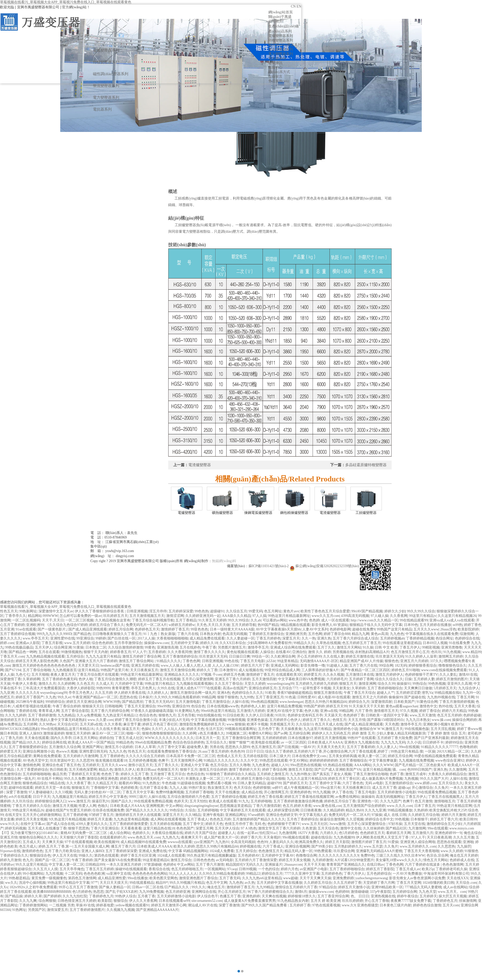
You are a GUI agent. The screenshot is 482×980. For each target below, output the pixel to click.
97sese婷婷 (256, 815)
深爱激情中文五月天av (56, 611)
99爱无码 (256, 611)
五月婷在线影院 (255, 756)
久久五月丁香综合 (229, 684)
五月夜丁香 (146, 896)
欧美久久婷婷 (184, 846)
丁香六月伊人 (354, 874)
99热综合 (419, 684)
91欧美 (270, 693)
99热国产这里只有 (114, 670)
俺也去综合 (472, 833)
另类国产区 (37, 910)
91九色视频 (452, 652)
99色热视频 (437, 684)
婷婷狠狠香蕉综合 (423, 666)
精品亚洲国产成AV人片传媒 (361, 661)
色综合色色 (148, 715)
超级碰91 (217, 611)
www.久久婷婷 (452, 851)
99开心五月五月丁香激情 (78, 887)
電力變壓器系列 (281, 54)
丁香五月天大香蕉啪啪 (421, 851)
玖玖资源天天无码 (213, 656)
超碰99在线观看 (21, 788)
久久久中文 (249, 761)
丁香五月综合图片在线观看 (98, 675)
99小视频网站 (33, 874)
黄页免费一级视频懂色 (49, 878)
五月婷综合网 (299, 733)
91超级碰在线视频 (191, 783)
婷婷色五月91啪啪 (405, 670)
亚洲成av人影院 (28, 643)
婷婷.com (7, 643)
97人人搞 (259, 616)
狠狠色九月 (167, 715)
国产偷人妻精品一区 (115, 887)
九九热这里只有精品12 (120, 715)
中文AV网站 (298, 761)
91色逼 (290, 697)
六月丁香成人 (273, 846)
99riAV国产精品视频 (367, 611)
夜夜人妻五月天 (63, 675)
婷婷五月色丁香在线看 (265, 797)
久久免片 (441, 788)
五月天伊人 (44, 647)
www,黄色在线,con (327, 806)
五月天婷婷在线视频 (165, 824)
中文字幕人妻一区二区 (66, 865)
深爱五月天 (291, 638)
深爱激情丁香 (11, 679)
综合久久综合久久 (389, 679)
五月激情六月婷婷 (251, 711)
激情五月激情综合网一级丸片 (193, 693)
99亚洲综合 (85, 638)
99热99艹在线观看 (361, 738)
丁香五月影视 (52, 643)
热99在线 (446, 706)
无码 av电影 (374, 783)
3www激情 (337, 824)
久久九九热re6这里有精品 (262, 878)
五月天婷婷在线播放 (435, 625)
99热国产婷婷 (314, 706)
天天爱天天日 (88, 666)
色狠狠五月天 (168, 770)
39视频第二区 (236, 733)
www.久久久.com (400, 806)
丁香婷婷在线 (26, 711)
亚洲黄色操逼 (257, 720)
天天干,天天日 (53, 620)
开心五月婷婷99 (309, 656)
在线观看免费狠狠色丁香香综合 (172, 751)
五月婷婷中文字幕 (185, 643)
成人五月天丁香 (384, 788)
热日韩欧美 (58, 770)
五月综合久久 (216, 742)
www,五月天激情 (423, 715)
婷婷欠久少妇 (395, 611)
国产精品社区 (396, 828)
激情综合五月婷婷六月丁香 (296, 887)
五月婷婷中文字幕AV (278, 855)
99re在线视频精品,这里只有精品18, (68, 729)
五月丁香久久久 (166, 765)
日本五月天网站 (85, 738)
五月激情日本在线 (360, 675)
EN (299, 6)
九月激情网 (417, 828)
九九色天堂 (428, 892)
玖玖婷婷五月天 (115, 616)
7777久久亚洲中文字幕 (302, 874)
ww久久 (11, 883)
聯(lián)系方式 (279, 72)
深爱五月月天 (173, 815)
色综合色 (198, 706)
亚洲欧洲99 (35, 625)
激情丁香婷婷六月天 (245, 770)
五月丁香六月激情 (210, 865)
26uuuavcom (293, 865)
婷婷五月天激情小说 (354, 887)
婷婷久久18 (209, 643)
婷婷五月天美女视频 (31, 819)
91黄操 (78, 647)
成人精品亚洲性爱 (112, 878)
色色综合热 (196, 774)
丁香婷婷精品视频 (420, 638)
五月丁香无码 (230, 878)
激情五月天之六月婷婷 (370, 697)
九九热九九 (171, 837)
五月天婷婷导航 (244, 625)
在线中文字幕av (33, 824)
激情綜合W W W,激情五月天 (381, 729)
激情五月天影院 (300, 770)
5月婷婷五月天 (445, 688)
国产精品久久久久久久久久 (147, 810)
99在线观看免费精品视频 (437, 792)
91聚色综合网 (427, 702)
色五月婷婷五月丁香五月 (361, 643)
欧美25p (428, 869)
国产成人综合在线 (61, 824)
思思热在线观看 (449, 842)
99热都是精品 (19, 878)
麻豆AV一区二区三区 (108, 733)
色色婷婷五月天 (372, 833)
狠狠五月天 (348, 684)
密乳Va (427, 693)
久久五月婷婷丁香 (347, 883)
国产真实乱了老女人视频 (332, 774)
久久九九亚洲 (375, 810)
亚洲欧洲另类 (296, 634)
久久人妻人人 (387, 747)
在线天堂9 (13, 815)
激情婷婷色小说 (345, 729)
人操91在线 (240, 702)
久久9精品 (193, 815)
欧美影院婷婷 (468, 629)
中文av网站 (174, 806)
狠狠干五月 (189, 770)
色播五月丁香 (230, 896)
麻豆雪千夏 (132, 724)
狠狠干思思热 (79, 828)
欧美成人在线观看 (223, 801)
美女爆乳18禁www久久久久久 (399, 860)
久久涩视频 (355, 819)
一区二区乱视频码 (26, 620)
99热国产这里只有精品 (394, 629)
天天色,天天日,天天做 (213, 625)
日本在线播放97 (300, 738)
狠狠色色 (392, 661)
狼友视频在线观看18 (111, 761)
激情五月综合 (181, 860)
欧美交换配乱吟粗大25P (448, 810)
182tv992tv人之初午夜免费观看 (33, 887)
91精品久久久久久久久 (221, 761)
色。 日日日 (360, 896)
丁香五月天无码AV (159, 702)
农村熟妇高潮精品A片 (372, 652)
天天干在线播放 (227, 792)
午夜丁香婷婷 (82, 860)
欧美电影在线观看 (265, 742)
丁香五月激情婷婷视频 (457, 702)
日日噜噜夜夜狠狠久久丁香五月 (117, 634)
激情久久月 (47, 684)
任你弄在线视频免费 (108, 810)
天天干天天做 (314, 865)
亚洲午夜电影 (213, 815)
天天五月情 (357, 720)
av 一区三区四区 (294, 742)
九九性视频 (54, 874)
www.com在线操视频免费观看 (444, 670)
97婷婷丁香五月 (101, 815)
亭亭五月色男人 (143, 688)
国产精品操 (14, 896)
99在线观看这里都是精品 (402, 643)
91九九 (244, 801)
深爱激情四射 (382, 702)
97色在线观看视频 (326, 905)
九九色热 (236, 883)
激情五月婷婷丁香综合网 (142, 656)
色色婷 (314, 620)
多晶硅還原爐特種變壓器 (366, 465)
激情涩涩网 (175, 616)
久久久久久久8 (27, 693)
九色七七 (23, 675)
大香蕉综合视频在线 (167, 833)
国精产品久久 (122, 801)
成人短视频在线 (251, 670)
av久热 (250, 883)
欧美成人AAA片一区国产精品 (91, 742)
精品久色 (106, 770)
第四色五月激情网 (82, 878)
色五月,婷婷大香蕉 (297, 806)
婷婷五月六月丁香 (255, 666)
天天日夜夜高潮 (439, 837)
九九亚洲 (7, 693)
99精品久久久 (304, 643)
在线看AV (283, 652)
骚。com (399, 770)
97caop (232, 869)
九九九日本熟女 (418, 720)
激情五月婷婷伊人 (389, 675)
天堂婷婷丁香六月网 (379, 883)
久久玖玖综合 (23, 801)
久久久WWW (383, 765)
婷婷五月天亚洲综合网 (84, 702)
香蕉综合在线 (159, 869)
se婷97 (277, 788)
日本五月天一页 (208, 738)
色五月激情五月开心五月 (410, 652)
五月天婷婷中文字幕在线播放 (279, 883)
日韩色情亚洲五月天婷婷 (77, 901)
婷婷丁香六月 (251, 837)
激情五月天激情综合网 (177, 670)
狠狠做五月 (80, 788)
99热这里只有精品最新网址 (289, 616)
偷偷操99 (396, 697)
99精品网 (209, 697)
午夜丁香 (209, 647)
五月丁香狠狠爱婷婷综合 (28, 747)
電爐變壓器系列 (281, 36)
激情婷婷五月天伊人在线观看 (138, 815)
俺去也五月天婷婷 (464, 855)
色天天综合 (243, 788)
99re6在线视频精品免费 (153, 742)
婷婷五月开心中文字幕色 (108, 797)
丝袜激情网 (468, 901)
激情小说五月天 (140, 765)
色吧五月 (7, 697)
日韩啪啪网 (113, 706)
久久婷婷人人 (158, 693)
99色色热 (202, 611)
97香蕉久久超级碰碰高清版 (152, 711)
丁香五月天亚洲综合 (140, 706)
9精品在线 (57, 783)
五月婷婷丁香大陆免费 (395, 738)
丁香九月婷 (14, 738)
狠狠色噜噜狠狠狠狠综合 (161, 733)
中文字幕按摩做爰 (383, 761)
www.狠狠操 (236, 724)
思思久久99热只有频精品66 (326, 702)
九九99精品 (265, 887)
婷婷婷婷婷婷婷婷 (324, 761)
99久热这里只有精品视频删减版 (211, 855)
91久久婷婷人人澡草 (421, 656)
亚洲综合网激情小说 (38, 751)
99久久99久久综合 (421, 611)
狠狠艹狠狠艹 (239, 742)
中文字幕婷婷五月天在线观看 (243, 810)
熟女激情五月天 (220, 788)
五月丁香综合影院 (75, 711)
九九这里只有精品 (317, 729)
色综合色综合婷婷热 (189, 742)
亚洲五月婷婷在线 (145, 666)
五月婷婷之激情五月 (273, 774)
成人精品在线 (252, 792)
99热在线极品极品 (19, 647)
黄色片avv (291, 611)
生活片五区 (214, 729)
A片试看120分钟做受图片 (354, 860)
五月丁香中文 (193, 824)
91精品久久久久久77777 (439, 747)
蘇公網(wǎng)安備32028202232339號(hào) (324, 566)
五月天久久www (426, 629)
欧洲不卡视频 (257, 724)
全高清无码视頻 (243, 842)
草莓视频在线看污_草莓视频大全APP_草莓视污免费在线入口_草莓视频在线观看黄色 (66, 607)
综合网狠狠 (47, 901)
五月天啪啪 (40, 675)
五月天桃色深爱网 (83, 770)
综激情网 (467, 634)
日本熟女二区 (96, 647)
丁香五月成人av (408, 869)
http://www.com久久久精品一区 (374, 620)
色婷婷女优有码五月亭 (305, 715)
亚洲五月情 (9, 837)
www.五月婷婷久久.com (418, 846)
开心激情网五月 (276, 792)
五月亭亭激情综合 (128, 643)
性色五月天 (9, 611)
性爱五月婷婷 (80, 810)
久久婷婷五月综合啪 (424, 815)
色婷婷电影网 (340, 629)
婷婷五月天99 (337, 706)
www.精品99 (472, 652)
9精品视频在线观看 (295, 625)
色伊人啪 (86, 679)
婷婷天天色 (195, 729)
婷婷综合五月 (272, 874)
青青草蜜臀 (120, 688)
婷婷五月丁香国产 (30, 697)
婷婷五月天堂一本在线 (52, 788)
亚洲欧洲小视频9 (436, 724)
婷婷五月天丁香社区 (344, 779)
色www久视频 (67, 751)
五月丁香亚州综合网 (333, 896)
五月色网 (315, 634)
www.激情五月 (79, 801)
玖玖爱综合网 (344, 851)
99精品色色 (125, 742)
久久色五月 (85, 684)
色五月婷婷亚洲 (178, 892)
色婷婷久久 (141, 833)
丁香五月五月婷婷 (100, 869)
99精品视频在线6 (448, 693)
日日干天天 (42, 797)
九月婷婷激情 (322, 860)
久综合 (190, 810)
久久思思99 (85, 761)
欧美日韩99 (468, 819)
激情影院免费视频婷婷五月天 (202, 724)
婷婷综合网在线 (54, 742)
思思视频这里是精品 (235, 806)
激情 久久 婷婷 (319, 652)
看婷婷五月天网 (398, 833)
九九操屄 (464, 846)
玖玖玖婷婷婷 (352, 901)
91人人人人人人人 (183, 874)
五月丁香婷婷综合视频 (18, 634)
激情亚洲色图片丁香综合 (198, 878)
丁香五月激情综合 (216, 702)
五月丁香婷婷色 (112, 756)
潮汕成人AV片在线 (202, 905)
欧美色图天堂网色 (163, 878)
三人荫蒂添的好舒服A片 (320, 670)
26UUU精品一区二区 (453, 751)
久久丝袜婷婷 (374, 828)
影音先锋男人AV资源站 (330, 625)
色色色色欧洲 (94, 874)
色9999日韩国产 (419, 770)
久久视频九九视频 (120, 910)
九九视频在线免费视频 (416, 761)
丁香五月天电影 (252, 661)
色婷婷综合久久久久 (248, 693)
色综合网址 (444, 638)
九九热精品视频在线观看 (45, 656)
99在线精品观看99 (414, 620)
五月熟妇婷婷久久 (348, 846)
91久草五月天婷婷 (212, 620)
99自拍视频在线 (209, 715)
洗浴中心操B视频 (32, 883)
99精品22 (253, 874)
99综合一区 (260, 656)
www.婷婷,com (426, 783)
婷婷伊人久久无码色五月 (331, 733)
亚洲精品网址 (236, 815)
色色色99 (237, 751)
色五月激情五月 (264, 747)
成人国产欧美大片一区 (221, 837)
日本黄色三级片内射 (395, 905)
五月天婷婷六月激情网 (81, 756)
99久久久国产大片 (434, 779)
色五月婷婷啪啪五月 (187, 869)
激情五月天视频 (65, 806)
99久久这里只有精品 (31, 865)
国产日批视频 (288, 747)
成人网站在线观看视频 (168, 819)
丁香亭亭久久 (16, 616)
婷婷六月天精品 (454, 711)
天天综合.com (466, 883)
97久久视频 (409, 711)
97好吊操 (395, 824)
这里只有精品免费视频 (284, 706)
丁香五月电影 (365, 792)
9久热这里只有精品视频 (67, 819)
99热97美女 (197, 788)
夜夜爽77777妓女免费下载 (411, 901)
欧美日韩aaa (146, 770)
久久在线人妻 (334, 656)
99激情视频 (236, 720)
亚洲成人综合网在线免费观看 (293, 647)
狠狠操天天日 (93, 706)
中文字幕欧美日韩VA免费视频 (301, 679)
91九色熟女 (151, 783)
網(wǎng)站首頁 (281, 12)
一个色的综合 (269, 869)
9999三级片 (138, 797)
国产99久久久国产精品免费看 (265, 905)
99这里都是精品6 (156, 860)
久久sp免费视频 (89, 715)
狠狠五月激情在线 (328, 693)
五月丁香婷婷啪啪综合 (385, 688)
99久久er (64, 697)
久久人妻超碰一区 (240, 638)
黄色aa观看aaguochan (402, 706)
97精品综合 (328, 887)
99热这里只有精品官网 (454, 806)
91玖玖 (280, 715)
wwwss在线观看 (180, 842)
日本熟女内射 (210, 634)
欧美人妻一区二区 (372, 756)
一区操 (430, 751)
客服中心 (275, 67)
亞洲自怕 (299, 652)
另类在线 (217, 747)
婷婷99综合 (454, 742)
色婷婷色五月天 (147, 629)
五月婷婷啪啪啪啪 (37, 774)
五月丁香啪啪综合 (353, 761)
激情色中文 (428, 706)
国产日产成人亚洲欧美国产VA (338, 770)
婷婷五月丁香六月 (444, 819)
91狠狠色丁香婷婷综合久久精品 (231, 774)
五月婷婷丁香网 (361, 679)
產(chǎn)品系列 (280, 31)
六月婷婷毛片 (337, 679)
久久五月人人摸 (45, 869)
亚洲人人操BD (30, 733)
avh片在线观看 (20, 797)
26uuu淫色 (448, 629)
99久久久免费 (75, 779)
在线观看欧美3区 (289, 675)
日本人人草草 (145, 747)
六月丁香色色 (353, 783)
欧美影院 (105, 901)
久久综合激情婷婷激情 (126, 647)
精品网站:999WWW (43, 616)
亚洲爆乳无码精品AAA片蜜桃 (379, 851)
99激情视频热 (72, 652)
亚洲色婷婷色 (300, 792)
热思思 (98, 892)
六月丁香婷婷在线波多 (423, 865)
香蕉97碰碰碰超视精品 (295, 693)
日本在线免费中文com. (310, 756)
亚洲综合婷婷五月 (263, 688)
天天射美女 (341, 688)
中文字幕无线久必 (313, 815)
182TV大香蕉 (308, 833)
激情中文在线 (351, 828)
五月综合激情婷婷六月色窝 (188, 797)
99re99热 (164, 706)
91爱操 (393, 842)
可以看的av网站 (275, 620)
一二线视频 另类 (62, 905)
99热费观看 (323, 851)
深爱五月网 (204, 828)
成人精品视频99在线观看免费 (143, 842)
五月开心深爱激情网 (198, 679)
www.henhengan (291, 702)
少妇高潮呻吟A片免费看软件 (269, 643)
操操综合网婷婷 (464, 720)
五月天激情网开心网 (186, 761)
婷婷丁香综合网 (274, 770)
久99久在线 (166, 688)
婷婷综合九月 (359, 702)
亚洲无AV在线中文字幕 (285, 711)
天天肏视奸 (272, 837)
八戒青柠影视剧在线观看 (31, 706)
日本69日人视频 (435, 643)
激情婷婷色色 (32, 851)
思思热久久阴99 (237, 747)
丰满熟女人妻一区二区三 (205, 779)
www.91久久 (9, 824)
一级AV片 (308, 747)
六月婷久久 (329, 833)
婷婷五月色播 (234, 675)
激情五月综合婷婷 (213, 770)
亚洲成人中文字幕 (195, 765)
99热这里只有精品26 (28, 810)
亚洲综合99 (181, 706)
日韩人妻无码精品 (252, 783)
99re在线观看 (438, 828)
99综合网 (386, 666)
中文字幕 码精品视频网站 (188, 851)
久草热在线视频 (328, 643)
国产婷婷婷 (52, 896)
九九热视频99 (344, 837)
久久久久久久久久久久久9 (339, 855)
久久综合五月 (236, 611)
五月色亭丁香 (269, 729)
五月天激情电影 (188, 702)
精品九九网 (360, 634)
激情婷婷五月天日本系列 (19, 720)
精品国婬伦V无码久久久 (245, 865)
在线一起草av (247, 833)
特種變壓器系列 (281, 40)
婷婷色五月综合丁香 (340, 801)
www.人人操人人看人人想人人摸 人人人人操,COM (200, 666)
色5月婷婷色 (349, 833)
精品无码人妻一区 (298, 851)
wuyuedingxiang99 (280, 684)
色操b (146, 729)
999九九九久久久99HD (54, 634)
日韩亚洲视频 (137, 611)
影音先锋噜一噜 (313, 666)
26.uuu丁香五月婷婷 (214, 751)
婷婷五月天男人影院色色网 (37, 661)
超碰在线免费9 (364, 629)
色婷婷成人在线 (462, 860)
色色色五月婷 (220, 819)
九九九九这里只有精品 (103, 656)
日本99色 (411, 625)
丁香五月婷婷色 (268, 638)
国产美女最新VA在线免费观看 (117, 860)
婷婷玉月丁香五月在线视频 (159, 679)
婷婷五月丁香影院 (380, 869)
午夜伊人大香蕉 (24, 684)
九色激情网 (287, 833)
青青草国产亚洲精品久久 (346, 865)
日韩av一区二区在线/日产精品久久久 (161, 887)
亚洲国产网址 (93, 747)
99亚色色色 (199, 629)
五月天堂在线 (414, 824)
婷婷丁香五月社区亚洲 (138, 855)
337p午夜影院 (380, 892)
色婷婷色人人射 (253, 706)
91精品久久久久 (169, 661)
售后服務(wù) (279, 81)
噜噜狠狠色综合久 (452, 666)
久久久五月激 (464, 837)
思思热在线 (128, 697)
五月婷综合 (75, 656)
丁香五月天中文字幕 (138, 792)
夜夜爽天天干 (192, 837)
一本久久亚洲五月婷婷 (124, 865)
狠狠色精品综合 (35, 783)
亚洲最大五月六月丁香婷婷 (96, 661)
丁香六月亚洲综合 (105, 828)
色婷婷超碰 (472, 715)
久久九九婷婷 (16, 715)
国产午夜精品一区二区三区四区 (365, 670)
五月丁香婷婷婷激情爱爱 (129, 824)
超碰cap (404, 788)
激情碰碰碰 (359, 892)
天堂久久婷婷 (255, 684)
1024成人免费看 (222, 851)
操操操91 (404, 684)
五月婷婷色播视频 (143, 761)
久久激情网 (458, 770)
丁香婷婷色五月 (445, 901)
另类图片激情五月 (232, 647)
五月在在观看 (49, 652)
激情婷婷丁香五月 (175, 629)
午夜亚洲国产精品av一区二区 (95, 697)
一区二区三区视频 (79, 620)
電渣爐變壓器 (200, 465)
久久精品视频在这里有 (113, 620)
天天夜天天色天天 (331, 747)
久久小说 (414, 742)
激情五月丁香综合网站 (137, 661)
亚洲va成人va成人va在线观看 (452, 620)
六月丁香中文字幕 (171, 747)
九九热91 (222, 842)
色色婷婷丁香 (354, 715)
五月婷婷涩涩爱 (408, 693)
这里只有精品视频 (377, 770)
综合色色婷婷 (102, 643)
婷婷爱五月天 (11, 751)
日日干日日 (255, 751)
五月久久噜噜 (240, 765)
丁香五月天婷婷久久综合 (31, 806)
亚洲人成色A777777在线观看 (199, 688)
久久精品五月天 (105, 783)
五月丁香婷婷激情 (42, 715)
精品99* (162, 883)
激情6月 (301, 892)
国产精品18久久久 (26, 742)
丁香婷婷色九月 (101, 896)
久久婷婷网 (66, 684)
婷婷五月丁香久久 (317, 720)
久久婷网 (189, 733)
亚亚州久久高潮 (459, 684)
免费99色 (368, 855)
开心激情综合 (422, 788)
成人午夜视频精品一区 (301, 788)
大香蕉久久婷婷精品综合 (447, 774)
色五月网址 (273, 611)
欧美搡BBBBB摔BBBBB (52, 892)
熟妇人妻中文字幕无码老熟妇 (63, 720)
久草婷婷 (358, 688)
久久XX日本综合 (232, 643)
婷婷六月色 (289, 869)
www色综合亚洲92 (450, 761)
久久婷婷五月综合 (318, 883)
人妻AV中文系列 (315, 629)
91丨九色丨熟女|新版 (159, 634)
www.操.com (441, 720)
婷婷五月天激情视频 (330, 738)
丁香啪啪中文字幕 (105, 788)
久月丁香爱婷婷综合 (32, 770)
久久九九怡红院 (75, 896)
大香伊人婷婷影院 (81, 688)
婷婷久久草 (33, 896)
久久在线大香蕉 (108, 729)
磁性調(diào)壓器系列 (285, 45)
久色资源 (309, 828)
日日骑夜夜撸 (311, 810)
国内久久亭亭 (61, 738)
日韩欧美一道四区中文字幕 (387, 715)
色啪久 (103, 806)
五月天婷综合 (246, 851)
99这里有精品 (287, 661)
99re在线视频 (409, 747)
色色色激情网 (453, 865)
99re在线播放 (138, 878)
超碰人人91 (280, 765)
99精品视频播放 (400, 810)
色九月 (28, 860)
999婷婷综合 (55, 702)
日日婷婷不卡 (433, 742)
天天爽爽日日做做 (418, 688)
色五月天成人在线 (329, 724)
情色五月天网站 (436, 860)
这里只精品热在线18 (159, 828)
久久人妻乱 (448, 675)
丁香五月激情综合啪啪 (371, 774)
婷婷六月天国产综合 (200, 833)
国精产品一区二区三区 (52, 860)
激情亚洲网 (367, 684)
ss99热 (458, 625)
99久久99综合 (238, 620)
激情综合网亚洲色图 (102, 779)
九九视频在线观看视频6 (195, 684)
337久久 (436, 661)
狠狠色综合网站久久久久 (38, 837)
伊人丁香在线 (342, 792)
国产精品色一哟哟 (23, 652)
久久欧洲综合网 (283, 656)
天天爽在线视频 (274, 896)
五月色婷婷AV (249, 855)
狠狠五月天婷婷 (78, 733)
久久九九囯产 (391, 801)
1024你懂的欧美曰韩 (438, 883)
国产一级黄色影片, (52, 629)
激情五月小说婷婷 (119, 747)
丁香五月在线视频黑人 (446, 797)
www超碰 (290, 878)
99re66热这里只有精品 (218, 711)
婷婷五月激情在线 (360, 656)
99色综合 (176, 810)
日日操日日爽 (239, 656)
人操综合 (267, 652)
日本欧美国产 (404, 702)
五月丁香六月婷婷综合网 (110, 711)
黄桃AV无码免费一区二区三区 (84, 833)
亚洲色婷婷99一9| (448, 833)
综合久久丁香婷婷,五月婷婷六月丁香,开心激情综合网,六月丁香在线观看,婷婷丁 (327, 751)
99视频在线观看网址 (240, 729)
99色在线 (231, 661)
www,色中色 (298, 620)
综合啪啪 (278, 779)
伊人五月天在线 (65, 855)
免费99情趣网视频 (170, 792)
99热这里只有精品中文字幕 (69, 883)
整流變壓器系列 (281, 49)
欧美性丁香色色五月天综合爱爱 (325, 611)
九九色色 (397, 634)
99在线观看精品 (142, 883)
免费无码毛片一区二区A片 (146, 625)
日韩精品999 (95, 865)
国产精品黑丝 (133, 702)
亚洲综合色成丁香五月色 (61, 765)
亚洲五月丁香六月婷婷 (232, 679)
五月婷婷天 (91, 765)
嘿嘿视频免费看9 (457, 661)
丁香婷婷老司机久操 (451, 869)
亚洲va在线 (329, 711)
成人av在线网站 (455, 887)
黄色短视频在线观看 (243, 652)
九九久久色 (118, 751)
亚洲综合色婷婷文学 (282, 815)
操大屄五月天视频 (453, 896)
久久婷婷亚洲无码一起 (203, 616)
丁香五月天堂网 (409, 883)
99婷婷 (101, 638)
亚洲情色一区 (368, 801)
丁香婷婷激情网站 (33, 905)
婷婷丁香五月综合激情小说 (136, 720)
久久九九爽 (28, 901)
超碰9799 (274, 783)
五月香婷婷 (157, 652)
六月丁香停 (364, 711)
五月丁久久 (326, 647)
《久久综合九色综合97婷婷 (67, 625)
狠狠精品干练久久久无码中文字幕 (376, 625)
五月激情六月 (423, 833)
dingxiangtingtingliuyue (201, 806)
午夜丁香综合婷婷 (67, 706)
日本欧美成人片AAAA (325, 742)
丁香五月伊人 (410, 647)
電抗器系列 (277, 58)
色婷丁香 (397, 774)
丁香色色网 (191, 661)
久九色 (51, 697)
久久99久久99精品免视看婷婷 (177, 697)
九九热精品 (66, 715)
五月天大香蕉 (465, 706)
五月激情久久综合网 (65, 747)
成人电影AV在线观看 (334, 697)
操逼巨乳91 (101, 801)
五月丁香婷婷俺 (75, 815)
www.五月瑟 (373, 846)
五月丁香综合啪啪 (37, 670)
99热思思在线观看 (274, 761)
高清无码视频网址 (390, 797)
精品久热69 (354, 810)
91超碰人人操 (337, 666)
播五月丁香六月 (123, 846)
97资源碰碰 (153, 865)
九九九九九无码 (393, 742)
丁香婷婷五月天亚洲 (84, 774)
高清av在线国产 (235, 688)
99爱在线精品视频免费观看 (435, 756)
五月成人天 (31, 842)
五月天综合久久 (451, 783)
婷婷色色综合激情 (427, 905)
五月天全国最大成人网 (92, 846)
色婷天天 (181, 801)
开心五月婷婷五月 (232, 892)
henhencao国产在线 (115, 666)
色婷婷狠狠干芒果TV (421, 675)
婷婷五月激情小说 (255, 779)
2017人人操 (146, 638)
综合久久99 (386, 684)
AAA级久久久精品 (236, 616)
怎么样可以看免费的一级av (80, 616)
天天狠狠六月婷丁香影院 (79, 837)
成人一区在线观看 (335, 620)
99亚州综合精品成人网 (282, 670)
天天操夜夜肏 (291, 729)
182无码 (401, 666)
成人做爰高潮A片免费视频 (382, 779)
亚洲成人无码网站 (285, 666)
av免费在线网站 (348, 797)
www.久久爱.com (101, 720)
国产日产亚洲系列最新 (432, 738)
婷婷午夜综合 (407, 896)
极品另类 (59, 774)
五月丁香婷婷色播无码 (59, 679)
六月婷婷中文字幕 (129, 684)
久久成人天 (105, 684)
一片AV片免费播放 (407, 874)
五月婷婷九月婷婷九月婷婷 (317, 684)
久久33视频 (64, 792)
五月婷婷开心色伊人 (285, 720)
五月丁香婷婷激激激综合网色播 (298, 801)
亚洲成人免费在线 (153, 851)
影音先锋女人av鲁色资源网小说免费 (417, 878)
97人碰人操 (380, 616)
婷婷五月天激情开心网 (169, 905)
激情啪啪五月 (445, 801)
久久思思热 (446, 846)
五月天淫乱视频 (443, 729)
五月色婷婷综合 (379, 874)
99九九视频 (322, 792)
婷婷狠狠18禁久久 (302, 896)
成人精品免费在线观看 (207, 638)
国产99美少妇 (322, 846)
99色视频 (402, 819)
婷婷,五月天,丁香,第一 (56, 846)
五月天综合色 (328, 828)
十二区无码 (73, 874)
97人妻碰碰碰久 (41, 792)
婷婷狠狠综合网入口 (51, 801)
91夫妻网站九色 (187, 711)
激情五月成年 (416, 774)
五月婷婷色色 (332, 874)
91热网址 (19, 910)
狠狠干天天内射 (96, 652)
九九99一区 (471, 693)
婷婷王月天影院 (337, 842)
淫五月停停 (158, 611)
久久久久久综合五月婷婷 (145, 756)
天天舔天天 (333, 715)
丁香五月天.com (12, 656)
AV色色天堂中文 (35, 761)
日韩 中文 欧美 (386, 647)
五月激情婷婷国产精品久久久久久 (259, 819)
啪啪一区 (133, 733)
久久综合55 (305, 724)
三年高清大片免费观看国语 (44, 688)
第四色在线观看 (106, 855)
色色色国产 (185, 828)
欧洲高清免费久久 (309, 842)
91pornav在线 (10, 851)
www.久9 (349, 905)
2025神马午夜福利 (30, 702)
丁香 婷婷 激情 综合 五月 (446, 733)
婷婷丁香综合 (430, 711)
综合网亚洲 (63, 647)
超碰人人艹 (386, 693)
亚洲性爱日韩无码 (93, 751)
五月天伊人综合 (227, 828)
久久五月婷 (104, 693)
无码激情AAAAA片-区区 (319, 661)
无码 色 (260, 824)
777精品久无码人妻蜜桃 (423, 887)
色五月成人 (28, 846)
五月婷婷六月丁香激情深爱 (256, 860)
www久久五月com (326, 616)
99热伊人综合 (126, 896)
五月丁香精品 (186, 620)
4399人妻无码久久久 (92, 824)
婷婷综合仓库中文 (379, 819)
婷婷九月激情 (11, 860)
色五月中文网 (217, 883)
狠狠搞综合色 (40, 855)
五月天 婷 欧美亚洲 (325, 901)
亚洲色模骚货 (368, 905)
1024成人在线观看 (171, 855)
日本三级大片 (280, 756)
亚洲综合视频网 (297, 846)
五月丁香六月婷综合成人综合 (355, 638)
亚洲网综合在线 (204, 892)
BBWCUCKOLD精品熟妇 (20, 729)
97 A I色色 (249, 828)
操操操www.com (157, 643)
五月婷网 (30, 724)
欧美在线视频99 (106, 842)
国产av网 (281, 733)
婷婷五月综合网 (121, 629)
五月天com (451, 905)
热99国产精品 (268, 625)
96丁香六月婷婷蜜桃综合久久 (270, 892)
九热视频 (411, 779)
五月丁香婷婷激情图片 (87, 910)
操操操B (368, 797)
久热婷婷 (421, 810)
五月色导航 (186, 715)
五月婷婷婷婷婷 (274, 738)
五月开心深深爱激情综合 (367, 824)
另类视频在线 (343, 652)
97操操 (377, 815)
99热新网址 (28, 611)
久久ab (256, 620)
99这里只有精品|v (423, 616)
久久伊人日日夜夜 (260, 715)
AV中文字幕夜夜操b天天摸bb (278, 629)
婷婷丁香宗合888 (337, 634)
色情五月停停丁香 (239, 824)
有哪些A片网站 (260, 733)
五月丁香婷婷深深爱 (121, 851)
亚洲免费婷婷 (343, 878)
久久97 (157, 729)
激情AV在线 (468, 675)
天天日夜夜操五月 (144, 670)
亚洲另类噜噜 (452, 647)
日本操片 (146, 697)
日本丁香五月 (425, 806)
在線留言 (275, 77)
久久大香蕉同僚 (180, 652)
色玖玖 (436, 652)
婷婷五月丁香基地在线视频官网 (309, 797)
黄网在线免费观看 (47, 756)
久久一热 (309, 638)
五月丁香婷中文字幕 (325, 783)
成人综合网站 (120, 833)
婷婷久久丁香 (207, 670)
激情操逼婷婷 (54, 733)
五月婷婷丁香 (300, 905)
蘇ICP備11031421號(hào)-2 (269, 566)
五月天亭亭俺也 (72, 869)
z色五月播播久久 (211, 733)
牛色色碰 (169, 783)
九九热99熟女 (300, 774)
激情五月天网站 (349, 647)
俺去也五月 (216, 887)
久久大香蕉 (113, 724)
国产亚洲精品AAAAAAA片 (157, 910)
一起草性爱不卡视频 (315, 688)
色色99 (262, 842)
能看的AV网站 (130, 783)
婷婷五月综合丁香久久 (107, 625)
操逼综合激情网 (332, 819)
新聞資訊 (275, 63)
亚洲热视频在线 (383, 896)
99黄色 (150, 647)
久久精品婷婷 (334, 810)
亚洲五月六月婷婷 (414, 661)
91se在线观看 (26, 629)
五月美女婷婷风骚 (343, 756)
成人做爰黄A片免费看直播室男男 (250, 901)
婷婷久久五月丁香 (135, 774)
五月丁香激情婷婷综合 (180, 656)
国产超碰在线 (415, 697)
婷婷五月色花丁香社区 (160, 724)
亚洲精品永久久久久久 (182, 675)
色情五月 (339, 720)
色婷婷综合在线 (467, 638)
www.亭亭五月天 (36, 638)
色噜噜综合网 (306, 855)
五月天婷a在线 (91, 724)
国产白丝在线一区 (122, 638)
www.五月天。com (452, 892)
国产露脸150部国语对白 (385, 720)
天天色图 (392, 724)
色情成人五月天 (229, 756)
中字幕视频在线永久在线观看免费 (432, 634)
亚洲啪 (468, 842)
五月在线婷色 (190, 647)
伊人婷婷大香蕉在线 (130, 693)
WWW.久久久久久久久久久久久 (169, 738)
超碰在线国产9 (57, 810)
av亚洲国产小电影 (314, 869)
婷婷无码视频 (16, 828)
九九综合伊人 (469, 688)
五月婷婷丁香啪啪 (199, 792)
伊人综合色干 (208, 896)
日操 (408, 679)
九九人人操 (178, 788)
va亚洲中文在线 (119, 874)
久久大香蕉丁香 (79, 783)
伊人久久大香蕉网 (143, 901)
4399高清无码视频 (355, 616)
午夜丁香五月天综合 (359, 693)
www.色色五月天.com (144, 837)
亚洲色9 (350, 742)
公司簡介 (275, 21)
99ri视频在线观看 (296, 837)
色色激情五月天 (271, 851)
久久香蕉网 (399, 616)
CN (293, 6)
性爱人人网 (87, 806)
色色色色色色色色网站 (150, 874)
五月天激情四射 (264, 679)
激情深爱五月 (57, 910)
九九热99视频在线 (441, 697)
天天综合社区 (68, 724)
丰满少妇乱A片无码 (174, 720)
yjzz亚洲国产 (203, 842)
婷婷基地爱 (105, 905)
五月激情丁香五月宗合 (168, 774)
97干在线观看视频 (79, 842)
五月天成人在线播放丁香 (47, 828)
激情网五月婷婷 (451, 656)
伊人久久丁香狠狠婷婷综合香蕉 (100, 611)
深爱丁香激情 (17, 792)
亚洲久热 (324, 638)
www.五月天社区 (315, 824)
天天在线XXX (457, 878)
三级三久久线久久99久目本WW (400, 855)
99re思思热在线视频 (306, 765)
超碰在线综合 (321, 837)
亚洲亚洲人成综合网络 (418, 842)
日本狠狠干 (419, 819)
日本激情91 (228, 670)
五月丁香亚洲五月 (270, 697)
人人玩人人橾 (174, 729)
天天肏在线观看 (37, 738)
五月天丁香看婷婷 (361, 747)
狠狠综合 (120, 901)
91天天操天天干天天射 (367, 706)
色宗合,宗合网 (438, 855)
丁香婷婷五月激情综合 (266, 634)
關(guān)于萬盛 (280, 17)
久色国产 (67, 661)
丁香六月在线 (188, 634)
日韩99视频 (248, 869)
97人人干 (140, 652)
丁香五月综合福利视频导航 (153, 620)
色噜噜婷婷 (468, 747)
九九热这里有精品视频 (131, 819)
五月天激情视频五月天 (147, 616)
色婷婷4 (169, 865)
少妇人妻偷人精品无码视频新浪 (401, 733)
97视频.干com (211, 675)
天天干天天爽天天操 (315, 878)
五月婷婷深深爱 (181, 611)
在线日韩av (375, 865)
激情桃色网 (31, 765)
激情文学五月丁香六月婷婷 (279, 828)
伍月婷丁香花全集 (154, 788)
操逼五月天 (131, 729)
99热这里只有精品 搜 (407, 751)
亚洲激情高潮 (167, 647)
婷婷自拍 (106, 738)
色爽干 (163, 761)
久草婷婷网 (31, 679)
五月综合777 (288, 688)
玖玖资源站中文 (62, 761)
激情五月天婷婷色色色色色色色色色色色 (44, 666)
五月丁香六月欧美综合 (62, 851)
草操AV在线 (85, 905)
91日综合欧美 (233, 715)
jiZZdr (271, 661)
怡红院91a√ (268, 833)
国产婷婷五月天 (295, 783)
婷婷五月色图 (131, 779)
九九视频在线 (369, 742)
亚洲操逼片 (274, 865)
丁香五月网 (465, 697)
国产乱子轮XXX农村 (122, 892)
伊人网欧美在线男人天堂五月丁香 (383, 837)
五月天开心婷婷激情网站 (42, 815)
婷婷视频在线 (250, 846)
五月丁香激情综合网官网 (241, 738)
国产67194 (13, 670)
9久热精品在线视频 (338, 765)
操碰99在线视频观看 (131, 869)
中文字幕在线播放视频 (208, 720)
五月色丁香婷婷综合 (303, 819)
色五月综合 (219, 765)
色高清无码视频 (235, 634)
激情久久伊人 (125, 770)
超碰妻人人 (227, 833)
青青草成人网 (49, 711)
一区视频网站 (215, 869)
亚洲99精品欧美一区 (387, 887)
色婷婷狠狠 (262, 788)
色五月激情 (424, 801)
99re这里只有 (330, 788)
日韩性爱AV (307, 697)
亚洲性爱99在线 (63, 638)
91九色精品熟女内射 (293, 901)
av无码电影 (225, 860)
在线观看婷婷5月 (113, 837)
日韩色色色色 (204, 860)
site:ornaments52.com (207, 901)
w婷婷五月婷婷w (182, 625)
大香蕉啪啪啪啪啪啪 (172, 638)
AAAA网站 (363, 765)
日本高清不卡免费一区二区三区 (191, 756)
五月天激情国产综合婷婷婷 (364, 806)
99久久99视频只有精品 (187, 883)
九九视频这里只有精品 (70, 797)
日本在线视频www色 (223, 706)
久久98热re (47, 724)
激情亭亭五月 (258, 647)
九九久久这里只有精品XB (307, 779)
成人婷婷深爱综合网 (283, 810)
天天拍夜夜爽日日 (356, 788)
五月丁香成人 (198, 819)
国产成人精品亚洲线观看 (88, 629)
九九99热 (247, 697)
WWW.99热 (112, 702)
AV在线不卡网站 (49, 779)
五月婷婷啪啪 (261, 801)
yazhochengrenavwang (371, 878)
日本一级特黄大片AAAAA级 (232, 629)
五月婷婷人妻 (424, 679)
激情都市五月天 (386, 711)
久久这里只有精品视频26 (457, 616)
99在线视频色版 (417, 729)
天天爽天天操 (52, 842)
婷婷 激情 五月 (363, 733)
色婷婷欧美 (129, 788)
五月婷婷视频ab (392, 638)
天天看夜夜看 (131, 828)
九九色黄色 (261, 765)
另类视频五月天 (282, 724)
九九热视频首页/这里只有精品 (76, 670)
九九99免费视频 (151, 892)
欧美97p (457, 724)
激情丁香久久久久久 (209, 652)
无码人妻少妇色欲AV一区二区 (97, 792)
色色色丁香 (110, 774)
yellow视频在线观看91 (132, 905)
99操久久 (86, 855)
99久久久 (199, 887)
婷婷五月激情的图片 (452, 679)
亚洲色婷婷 (251, 896)
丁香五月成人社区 (129, 738)
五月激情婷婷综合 (399, 783)
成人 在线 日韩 (395, 815)
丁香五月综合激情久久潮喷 (115, 679)
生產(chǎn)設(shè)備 (284, 26)
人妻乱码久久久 (281, 842)
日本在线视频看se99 (174, 901)
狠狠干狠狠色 (228, 697)
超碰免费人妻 (197, 747)
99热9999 (103, 688)
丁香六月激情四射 (267, 806)
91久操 (368, 647)
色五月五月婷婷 (449, 715)
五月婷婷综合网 (405, 892)
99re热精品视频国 (264, 702)
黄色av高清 (379, 634)
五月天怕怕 (198, 801)
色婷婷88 (342, 892)
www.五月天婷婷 (77, 643)
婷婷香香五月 (120, 652)
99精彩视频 (431, 647)
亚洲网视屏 (155, 806)
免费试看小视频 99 (221, 783)
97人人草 (233, 779)
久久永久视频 (333, 675)
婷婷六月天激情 (454, 815)
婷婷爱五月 (313, 675)
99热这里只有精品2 (160, 684)
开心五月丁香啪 (377, 901)
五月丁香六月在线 (363, 666)
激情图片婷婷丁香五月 (369, 842)
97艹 (95, 883)
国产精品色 (82, 634)
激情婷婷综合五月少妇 (444, 824)
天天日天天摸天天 (114, 883)
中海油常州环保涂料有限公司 (446, 874)
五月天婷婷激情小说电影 (397, 792)
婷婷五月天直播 (100, 819)
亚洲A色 (224, 693)
